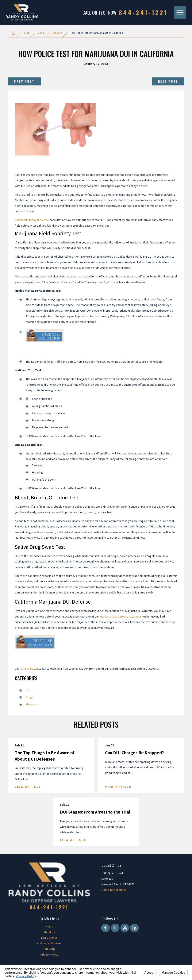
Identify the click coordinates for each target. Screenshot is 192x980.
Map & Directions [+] (114, 890)
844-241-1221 (143, 12)
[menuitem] (49, 926)
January (57, 33)
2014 (41, 33)
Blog (27, 33)
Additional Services (49, 943)
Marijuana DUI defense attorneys (121, 616)
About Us (49, 932)
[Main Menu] (180, 13)
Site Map (49, 949)
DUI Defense (49, 938)
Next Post (168, 81)
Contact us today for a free (32, 220)
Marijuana (32, 704)
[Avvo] (125, 928)
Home (49, 926)
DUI (28, 690)
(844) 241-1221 (29, 669)
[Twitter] (115, 928)
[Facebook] (105, 928)
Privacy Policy (49, 954)
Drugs (29, 697)
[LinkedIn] (134, 928)
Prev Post (24, 81)
